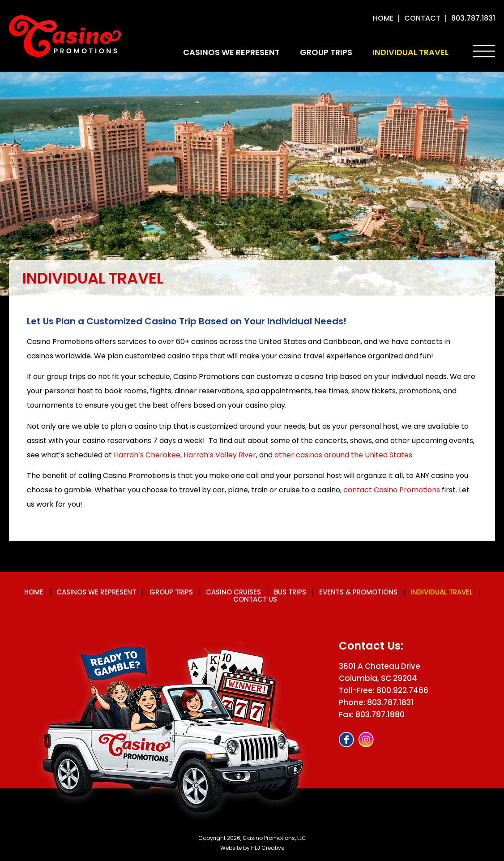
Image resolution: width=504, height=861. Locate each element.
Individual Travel (410, 52)
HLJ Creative (268, 847)
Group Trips (326, 52)
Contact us (256, 599)
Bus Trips (291, 592)
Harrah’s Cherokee (147, 455)
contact (422, 18)
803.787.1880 (380, 714)
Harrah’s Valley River (220, 455)
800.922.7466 (402, 689)
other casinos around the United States (343, 455)
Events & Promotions (361, 592)
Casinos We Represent (231, 52)
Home (383, 18)
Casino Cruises (233, 592)
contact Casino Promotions (392, 490)
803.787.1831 (473, 18)
